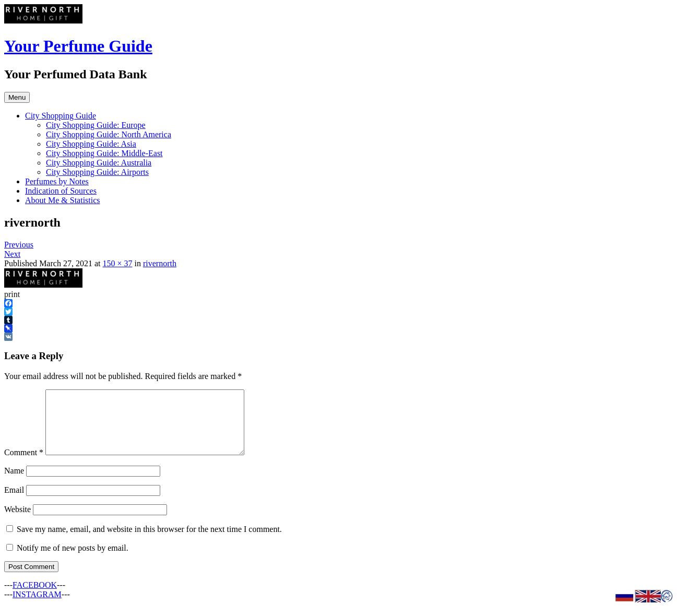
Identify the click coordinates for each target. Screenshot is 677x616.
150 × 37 (117, 263)
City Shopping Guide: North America (109, 134)
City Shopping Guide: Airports (97, 172)
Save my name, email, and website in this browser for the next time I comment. (149, 542)
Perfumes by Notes (57, 181)
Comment (24, 465)
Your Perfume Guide (78, 46)
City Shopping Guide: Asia (91, 144)
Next (12, 254)
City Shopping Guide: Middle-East (104, 153)
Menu (17, 97)
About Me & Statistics (63, 200)
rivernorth (160, 263)
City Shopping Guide (61, 116)
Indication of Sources (61, 191)
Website (17, 522)
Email (14, 502)
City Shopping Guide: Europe (96, 125)
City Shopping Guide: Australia (99, 163)
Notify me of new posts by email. (73, 560)
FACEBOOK (35, 597)
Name (14, 483)
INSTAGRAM (37, 607)
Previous (19, 245)
